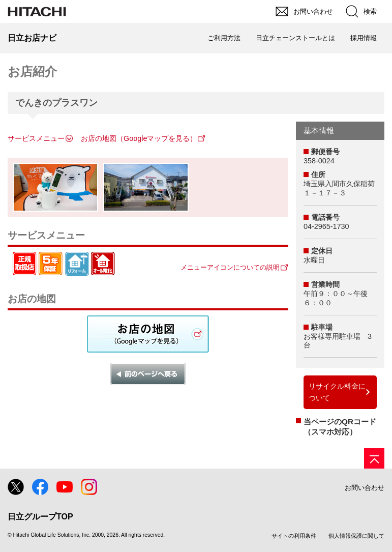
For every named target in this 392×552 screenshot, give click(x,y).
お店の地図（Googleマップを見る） (139, 138)
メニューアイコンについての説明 (230, 267)
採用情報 (364, 38)
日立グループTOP (40, 517)
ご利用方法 (224, 38)
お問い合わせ (365, 488)
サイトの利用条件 (294, 536)
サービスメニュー (36, 138)
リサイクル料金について (337, 392)
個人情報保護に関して (356, 536)
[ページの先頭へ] (374, 458)
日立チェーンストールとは (295, 38)
